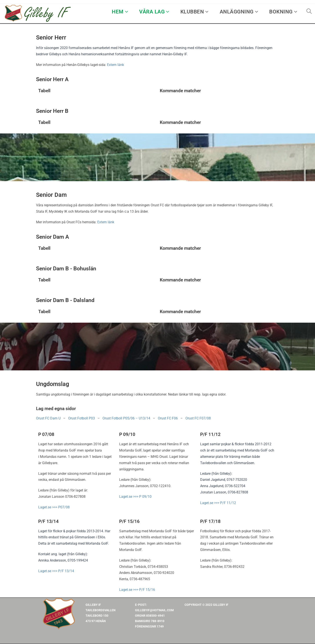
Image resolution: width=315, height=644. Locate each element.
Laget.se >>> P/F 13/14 (56, 571)
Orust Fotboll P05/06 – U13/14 (126, 418)
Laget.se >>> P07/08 (54, 507)
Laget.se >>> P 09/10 (135, 497)
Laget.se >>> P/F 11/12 (218, 503)
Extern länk (115, 65)
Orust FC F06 (168, 418)
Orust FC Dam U (48, 418)
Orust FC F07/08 (198, 418)
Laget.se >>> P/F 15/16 (137, 590)
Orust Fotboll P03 (82, 418)
